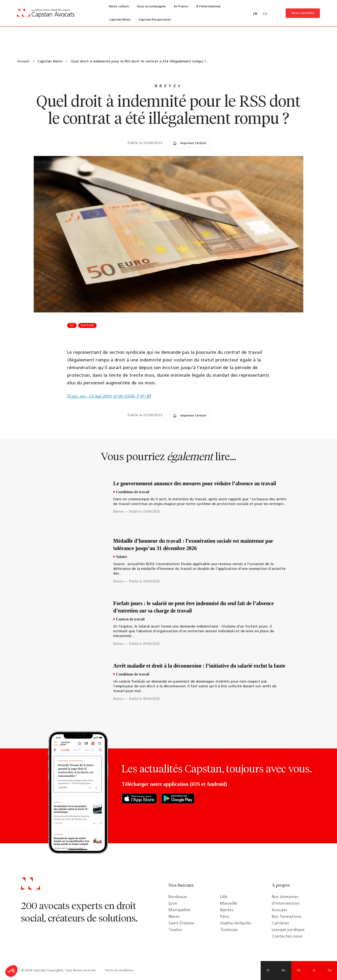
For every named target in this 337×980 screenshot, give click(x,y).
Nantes (227, 910)
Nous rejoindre (303, 13)
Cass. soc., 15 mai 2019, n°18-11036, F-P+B (109, 396)
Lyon (173, 904)
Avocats (279, 910)
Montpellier (180, 910)
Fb (299, 971)
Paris (225, 917)
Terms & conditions (119, 971)
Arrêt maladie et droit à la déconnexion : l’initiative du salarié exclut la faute (199, 666)
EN (265, 14)
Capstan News (120, 20)
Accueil (23, 62)
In (314, 971)
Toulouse (229, 930)
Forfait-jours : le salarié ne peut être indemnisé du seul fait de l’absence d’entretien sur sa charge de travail (194, 607)
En (284, 971)
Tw (329, 971)
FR (255, 14)
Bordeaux (178, 897)
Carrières (280, 923)
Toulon (175, 930)
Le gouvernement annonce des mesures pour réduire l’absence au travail (195, 483)
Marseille (229, 904)
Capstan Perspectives (155, 20)
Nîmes (174, 917)
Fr (268, 971)
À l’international (208, 7)
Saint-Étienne (181, 923)
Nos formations (287, 917)
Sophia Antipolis (236, 923)
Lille (224, 897)
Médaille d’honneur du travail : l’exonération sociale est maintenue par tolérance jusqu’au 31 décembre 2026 (193, 545)
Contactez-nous (287, 937)
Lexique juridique (288, 930)
